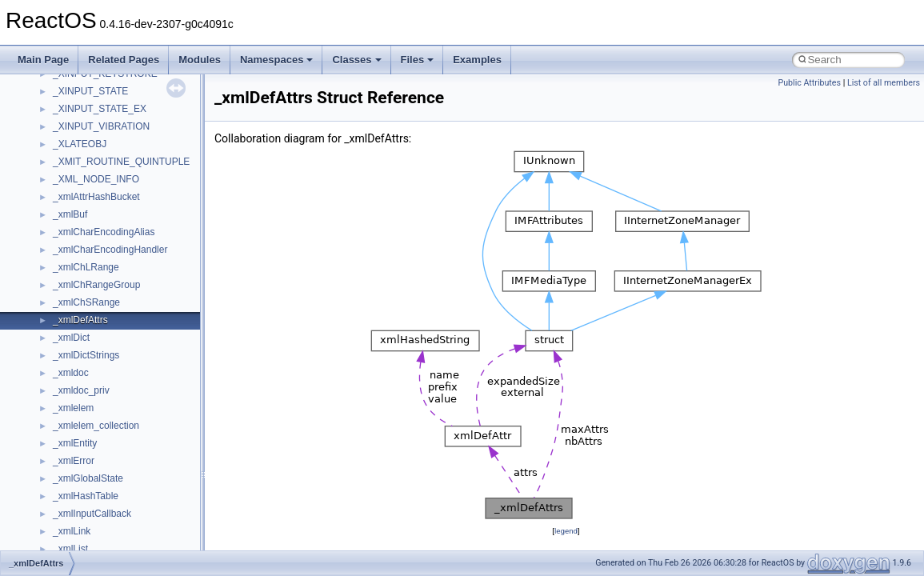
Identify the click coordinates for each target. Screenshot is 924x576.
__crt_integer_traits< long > (111, 200)
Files (418, 60)
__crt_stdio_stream (94, 464)
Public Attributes (809, 83)
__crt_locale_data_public (106, 270)
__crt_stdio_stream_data (106, 482)
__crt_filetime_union (96, 165)
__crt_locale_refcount (99, 306)
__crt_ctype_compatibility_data (119, 147)
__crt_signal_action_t (98, 446)
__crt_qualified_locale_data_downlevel (135, 411)
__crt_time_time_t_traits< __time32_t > (136, 517)
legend (566, 531)
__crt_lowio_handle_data (106, 358)
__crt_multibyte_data (97, 376)
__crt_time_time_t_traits (104, 499)
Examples (477, 60)
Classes (356, 60)
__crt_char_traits (88, 94)
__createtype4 (83, 77)
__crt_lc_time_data (93, 235)
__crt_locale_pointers (98, 288)
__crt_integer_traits (94, 182)
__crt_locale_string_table (106, 323)
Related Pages (124, 60)
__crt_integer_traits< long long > (122, 218)
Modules (200, 60)
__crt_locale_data (91, 253)
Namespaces (277, 60)
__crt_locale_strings (96, 341)
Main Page (43, 60)
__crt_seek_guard (91, 429)
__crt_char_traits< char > (106, 112)
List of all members (884, 83)
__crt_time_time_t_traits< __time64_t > (136, 534)
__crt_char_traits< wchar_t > (114, 130)
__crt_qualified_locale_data (111, 394)
